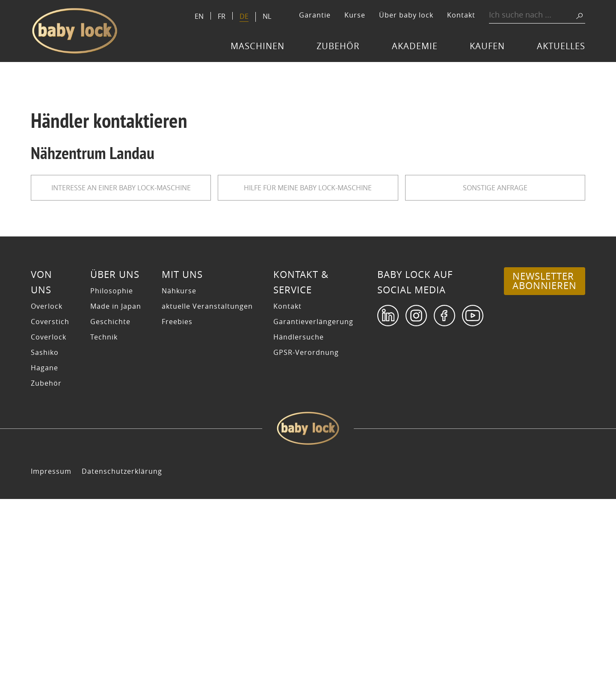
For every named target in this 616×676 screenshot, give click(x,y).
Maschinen (258, 46)
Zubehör (338, 46)
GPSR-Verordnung (306, 529)
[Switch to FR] (222, 16)
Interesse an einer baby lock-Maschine (121, 188)
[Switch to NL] (267, 16)
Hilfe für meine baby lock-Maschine (308, 188)
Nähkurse (179, 468)
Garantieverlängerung (313, 499)
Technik (104, 514)
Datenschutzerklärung (122, 648)
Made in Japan (116, 483)
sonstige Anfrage (495, 188)
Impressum (51, 648)
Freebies (177, 499)
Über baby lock (406, 15)
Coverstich (50, 499)
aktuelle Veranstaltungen (207, 483)
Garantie (315, 15)
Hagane (44, 545)
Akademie (415, 46)
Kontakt (461, 15)
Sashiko (45, 529)
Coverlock (49, 514)
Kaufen (487, 46)
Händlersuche (299, 514)
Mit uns (182, 452)
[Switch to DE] (244, 17)
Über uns (115, 452)
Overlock (47, 483)
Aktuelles (561, 46)
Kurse (355, 15)
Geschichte (110, 499)
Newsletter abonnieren (545, 458)
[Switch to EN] (199, 16)
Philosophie (112, 468)
